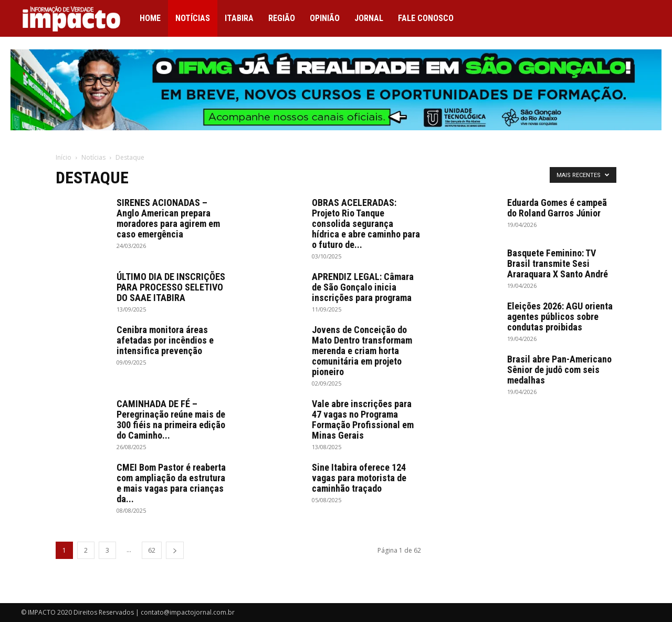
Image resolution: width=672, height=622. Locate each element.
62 (152, 550)
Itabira (239, 18)
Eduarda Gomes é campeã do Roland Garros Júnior (557, 208)
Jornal (369, 18)
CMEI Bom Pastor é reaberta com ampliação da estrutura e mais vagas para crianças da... (171, 483)
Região (282, 18)
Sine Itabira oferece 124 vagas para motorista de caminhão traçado (359, 478)
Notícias (193, 18)
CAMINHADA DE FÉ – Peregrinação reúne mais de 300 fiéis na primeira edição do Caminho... (171, 419)
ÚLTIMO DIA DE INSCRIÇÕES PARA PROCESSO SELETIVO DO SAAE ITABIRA (171, 287)
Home (150, 18)
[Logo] (77, 19)
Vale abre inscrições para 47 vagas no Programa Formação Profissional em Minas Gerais (363, 419)
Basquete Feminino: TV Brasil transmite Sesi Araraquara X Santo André (558, 263)
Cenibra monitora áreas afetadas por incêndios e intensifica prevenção (165, 340)
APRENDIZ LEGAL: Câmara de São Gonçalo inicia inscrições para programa (363, 287)
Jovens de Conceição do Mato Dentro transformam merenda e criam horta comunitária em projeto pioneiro (362, 351)
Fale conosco (426, 18)
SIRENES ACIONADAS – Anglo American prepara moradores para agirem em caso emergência (168, 218)
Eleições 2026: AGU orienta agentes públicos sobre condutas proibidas (560, 317)
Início (64, 157)
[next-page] (175, 550)
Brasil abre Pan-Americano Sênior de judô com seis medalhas (559, 370)
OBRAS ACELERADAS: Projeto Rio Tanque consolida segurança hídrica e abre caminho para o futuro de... (366, 224)
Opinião (325, 18)
